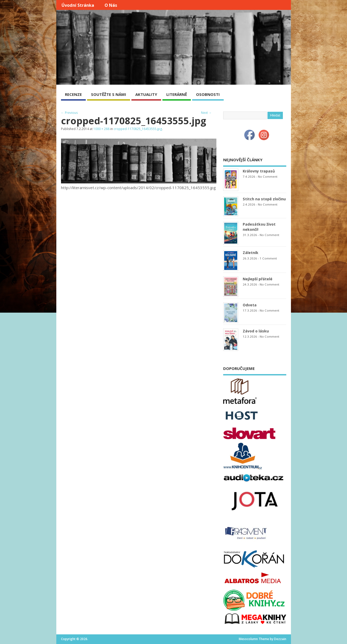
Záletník (251, 253)
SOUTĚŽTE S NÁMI (109, 94)
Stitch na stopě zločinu (264, 199)
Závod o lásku (256, 331)
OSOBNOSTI (208, 94)
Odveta (250, 305)
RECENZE (73, 94)
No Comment (268, 177)
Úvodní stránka (78, 5)
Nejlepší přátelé (258, 279)
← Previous (69, 113)
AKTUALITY (146, 94)
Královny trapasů (259, 171)
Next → (206, 113)
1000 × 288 (101, 129)
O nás (111, 5)
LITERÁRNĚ (177, 94)
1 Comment (268, 258)
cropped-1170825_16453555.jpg (138, 129)
